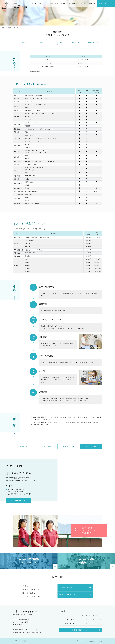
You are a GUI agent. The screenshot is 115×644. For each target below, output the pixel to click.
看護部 (63, 3)
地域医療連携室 (72, 3)
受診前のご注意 (93, 42)
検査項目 (40, 42)
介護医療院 (83, 3)
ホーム (34, 3)
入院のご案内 (46, 449)
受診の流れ (75, 42)
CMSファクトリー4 (98, 642)
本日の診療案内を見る (79, 632)
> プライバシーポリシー (20, 641)
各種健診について (69, 449)
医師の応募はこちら (67, 597)
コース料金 (22, 42)
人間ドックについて (91, 449)
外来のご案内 (24, 449)
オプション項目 (58, 42)
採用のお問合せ (66, 590)
